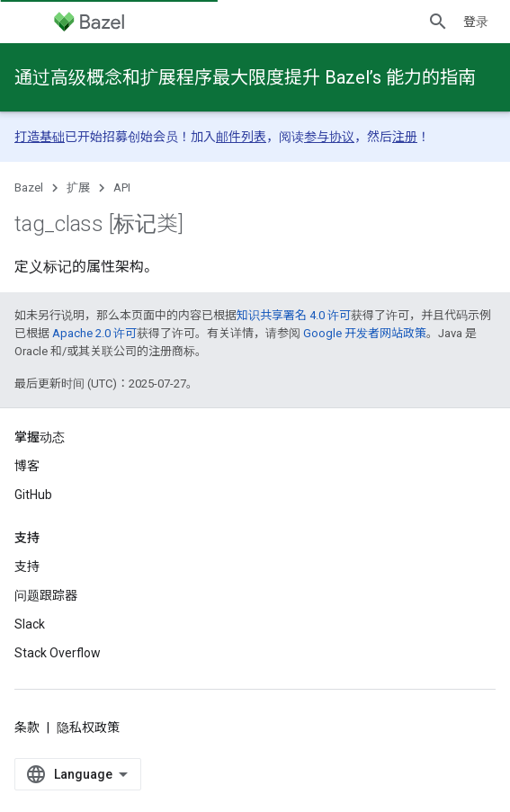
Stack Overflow (58, 653)
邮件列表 (241, 137)
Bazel (29, 187)
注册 (405, 137)
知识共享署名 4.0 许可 (294, 315)
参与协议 (329, 137)
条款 (27, 727)
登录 (476, 22)
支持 (27, 567)
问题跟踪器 (46, 595)
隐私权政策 (88, 727)
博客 (27, 466)
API (122, 187)
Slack (30, 624)
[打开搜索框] (438, 22)
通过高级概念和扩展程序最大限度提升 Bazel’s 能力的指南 (245, 77)
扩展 (78, 187)
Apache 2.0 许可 (94, 333)
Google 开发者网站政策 (365, 333)
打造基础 (40, 137)
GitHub (33, 495)
